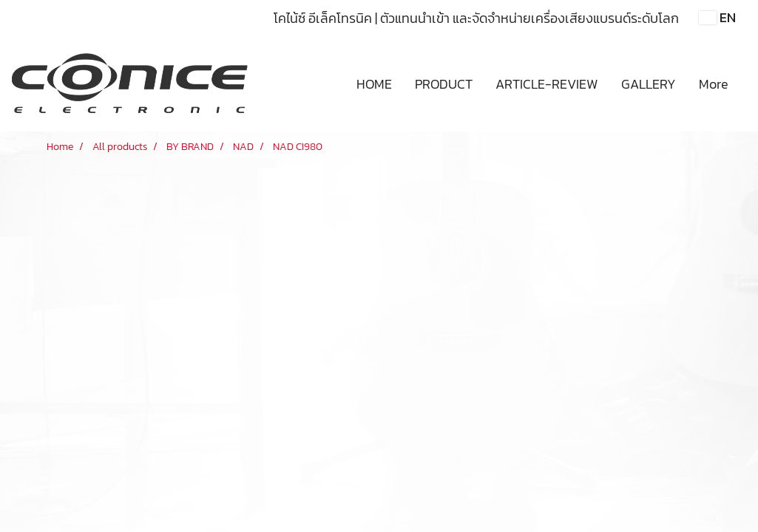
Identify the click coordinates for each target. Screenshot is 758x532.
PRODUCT (444, 84)
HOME (374, 84)
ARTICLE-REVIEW (547, 84)
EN (717, 17)
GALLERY (649, 84)
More (714, 84)
